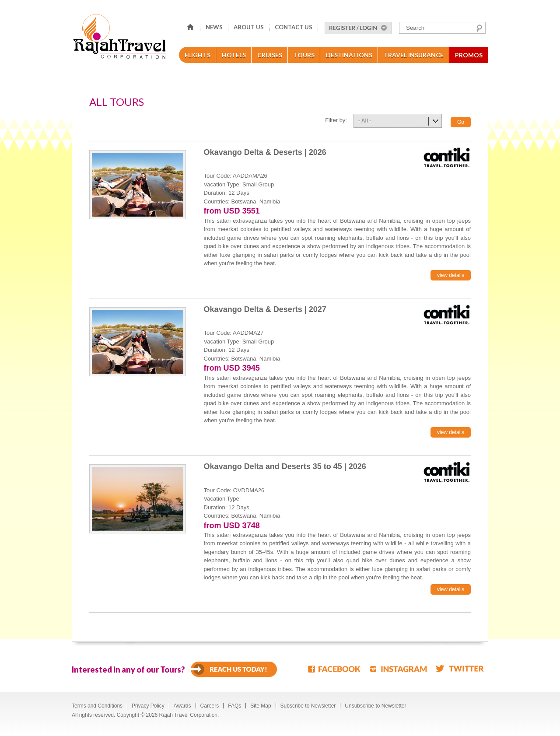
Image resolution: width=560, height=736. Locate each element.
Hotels (234, 55)
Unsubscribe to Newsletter (375, 706)
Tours (304, 55)
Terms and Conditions (97, 706)
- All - (365, 121)
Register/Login (358, 28)
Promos (469, 55)
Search (479, 28)
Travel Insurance (414, 55)
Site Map (261, 706)
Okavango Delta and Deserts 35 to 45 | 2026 (285, 466)
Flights (198, 55)
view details (451, 275)
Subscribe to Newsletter (308, 706)
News (214, 27)
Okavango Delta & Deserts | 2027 (265, 309)
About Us (249, 27)
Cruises (270, 55)
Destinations (349, 55)
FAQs (234, 706)
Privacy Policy (148, 706)
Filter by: (336, 120)
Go (461, 122)
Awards (182, 706)
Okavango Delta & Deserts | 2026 (265, 152)
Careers (210, 706)
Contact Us (294, 27)
